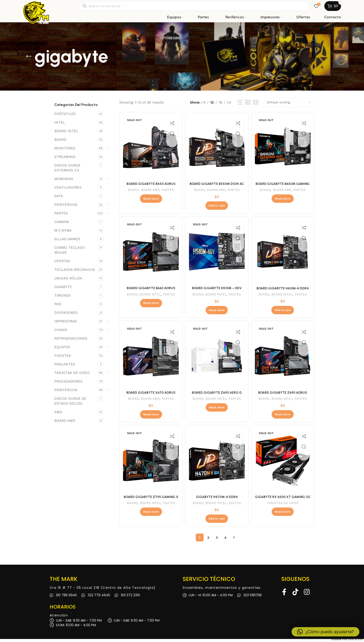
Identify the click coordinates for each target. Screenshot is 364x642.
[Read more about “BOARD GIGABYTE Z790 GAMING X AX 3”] (150, 515)
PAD (58, 307)
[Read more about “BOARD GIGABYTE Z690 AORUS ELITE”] (283, 417)
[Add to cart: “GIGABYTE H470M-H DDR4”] (217, 522)
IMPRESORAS (66, 324)
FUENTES (63, 359)
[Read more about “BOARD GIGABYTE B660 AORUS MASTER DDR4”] (150, 305)
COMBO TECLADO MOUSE (70, 253)
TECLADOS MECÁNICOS (75, 273)
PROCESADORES (68, 384)
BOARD (60, 143)
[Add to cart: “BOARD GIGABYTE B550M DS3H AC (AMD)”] (217, 207)
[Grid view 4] (256, 105)
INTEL (60, 125)
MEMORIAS (64, 182)
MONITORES (65, 151)
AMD (58, 415)
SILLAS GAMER (67, 242)
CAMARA (62, 225)
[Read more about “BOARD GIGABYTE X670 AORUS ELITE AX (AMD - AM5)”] (150, 417)
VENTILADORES (68, 190)
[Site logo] (36, 7)
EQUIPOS (62, 350)
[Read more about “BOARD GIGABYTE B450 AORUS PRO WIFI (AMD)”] (150, 200)
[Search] (194, 7)
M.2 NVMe (63, 233)
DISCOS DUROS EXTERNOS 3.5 (67, 171)
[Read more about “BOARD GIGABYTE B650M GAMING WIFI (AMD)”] (283, 200)
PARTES (61, 216)
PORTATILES (65, 117)
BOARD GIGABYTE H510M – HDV (217, 290)
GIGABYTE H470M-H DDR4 (217, 500)
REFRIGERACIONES (71, 341)
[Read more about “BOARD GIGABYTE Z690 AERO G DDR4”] (217, 410)
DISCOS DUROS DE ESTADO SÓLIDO (70, 404)
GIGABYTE (63, 290)
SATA (59, 199)
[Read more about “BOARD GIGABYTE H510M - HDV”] (217, 312)
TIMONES (62, 298)
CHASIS (61, 333)
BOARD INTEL (66, 134)
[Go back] (29, 59)
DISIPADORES (66, 316)
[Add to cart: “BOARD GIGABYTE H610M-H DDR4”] (283, 312)
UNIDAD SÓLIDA (68, 281)
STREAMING (65, 160)
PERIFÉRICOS (66, 208)
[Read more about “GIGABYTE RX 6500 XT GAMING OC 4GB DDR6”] (283, 515)
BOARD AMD (65, 424)
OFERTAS (62, 264)
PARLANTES (65, 367)
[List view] (240, 105)
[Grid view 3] (248, 105)
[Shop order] (289, 105)
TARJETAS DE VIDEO (72, 376)
